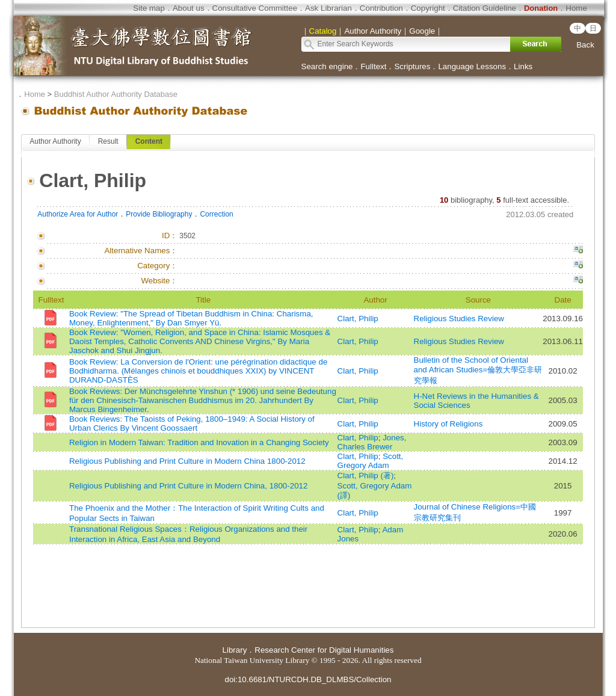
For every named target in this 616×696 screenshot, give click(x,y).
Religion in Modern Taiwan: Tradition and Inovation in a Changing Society (199, 442)
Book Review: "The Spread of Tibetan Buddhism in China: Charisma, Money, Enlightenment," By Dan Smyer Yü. (191, 318)
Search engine (327, 66)
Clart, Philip (358, 319)
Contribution (381, 8)
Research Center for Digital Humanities (324, 650)
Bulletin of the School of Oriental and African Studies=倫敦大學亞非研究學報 (478, 370)
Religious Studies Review (459, 319)
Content (149, 141)
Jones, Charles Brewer (372, 442)
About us (189, 8)
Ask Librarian (328, 8)
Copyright (428, 8)
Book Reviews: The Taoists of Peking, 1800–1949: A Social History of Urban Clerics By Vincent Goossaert (192, 423)
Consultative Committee (255, 8)
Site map (149, 8)
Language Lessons (472, 66)
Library (235, 650)
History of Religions (448, 424)
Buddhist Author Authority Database (116, 94)
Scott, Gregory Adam (371, 461)
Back (585, 45)
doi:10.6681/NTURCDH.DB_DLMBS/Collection (308, 679)
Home (576, 8)
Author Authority (55, 141)
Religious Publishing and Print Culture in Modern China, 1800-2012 (188, 486)
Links (523, 66)
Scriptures (412, 66)
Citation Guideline (485, 8)
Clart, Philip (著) (366, 476)
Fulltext (373, 66)
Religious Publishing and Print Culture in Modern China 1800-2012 (187, 461)
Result (108, 141)
